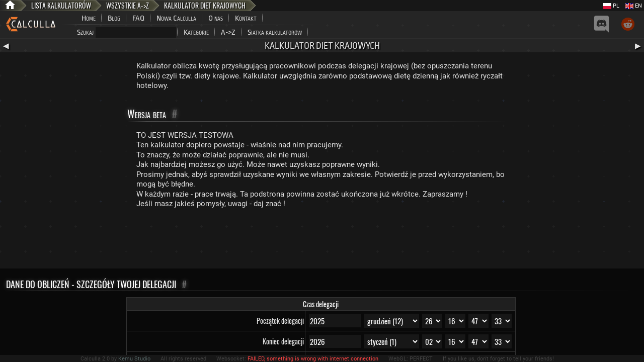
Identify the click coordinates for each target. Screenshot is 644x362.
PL (611, 6)
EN (634, 6)
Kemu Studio (134, 359)
